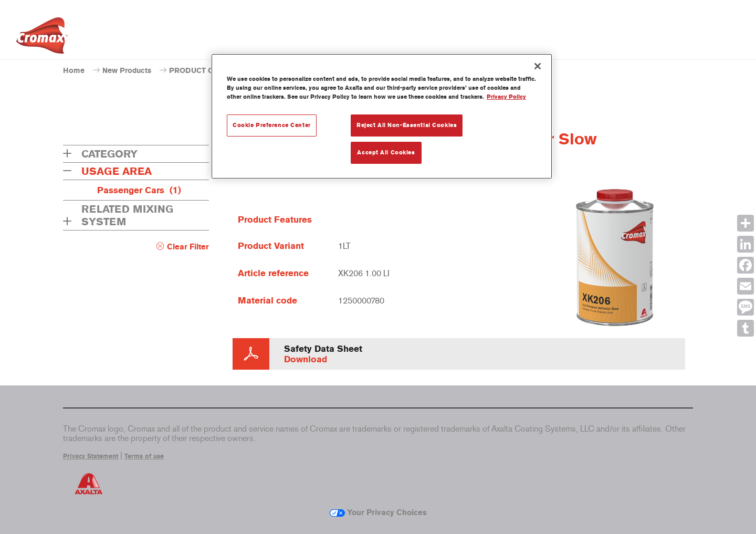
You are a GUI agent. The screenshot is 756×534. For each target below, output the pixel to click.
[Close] (538, 66)
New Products (127, 71)
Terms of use (144, 456)
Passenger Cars (139, 190)
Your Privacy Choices (378, 512)
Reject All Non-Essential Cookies (407, 125)
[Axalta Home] (42, 38)
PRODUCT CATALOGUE (211, 71)
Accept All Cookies (386, 152)
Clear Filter (188, 247)
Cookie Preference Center (272, 125)
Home (74, 71)
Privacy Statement (91, 456)
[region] (382, 116)
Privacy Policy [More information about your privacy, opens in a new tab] (506, 97)
